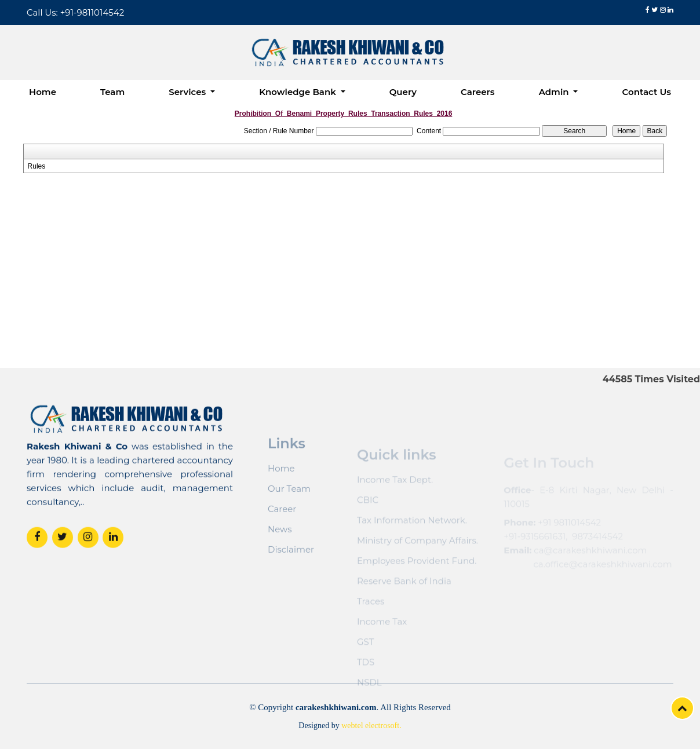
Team (112, 92)
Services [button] (188, 92)
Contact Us (646, 92)
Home (43, 92)
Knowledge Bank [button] (299, 92)
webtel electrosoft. (371, 726)
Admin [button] (555, 92)
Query (403, 92)
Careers (478, 92)
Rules (37, 166)
